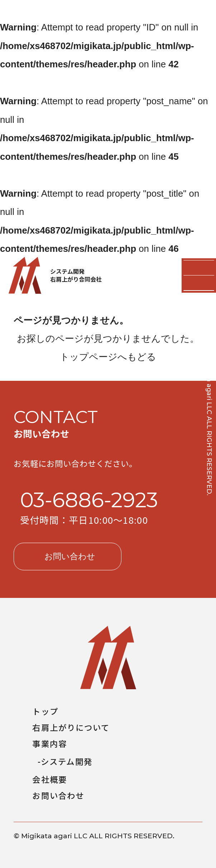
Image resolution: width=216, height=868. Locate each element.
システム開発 (67, 761)
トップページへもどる (108, 357)
